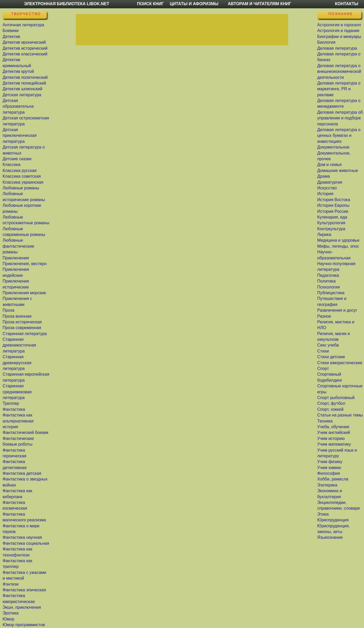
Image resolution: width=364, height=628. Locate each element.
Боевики (11, 31)
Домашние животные (338, 171)
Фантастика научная (22, 537)
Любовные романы (21, 188)
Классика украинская (23, 182)
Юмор (8, 619)
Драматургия (330, 182)
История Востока (334, 200)
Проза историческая (22, 322)
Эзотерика (327, 485)
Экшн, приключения (22, 607)
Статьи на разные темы (340, 415)
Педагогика (328, 275)
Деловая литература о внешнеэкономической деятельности (339, 72)
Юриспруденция (333, 520)
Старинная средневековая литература (17, 392)
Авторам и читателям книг (260, 4)
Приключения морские (24, 293)
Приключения (16, 258)
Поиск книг (150, 4)
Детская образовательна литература (18, 106)
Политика (326, 281)
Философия (329, 473)
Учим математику (334, 444)
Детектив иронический (24, 42)
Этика (323, 514)
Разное (324, 316)
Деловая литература (337, 48)
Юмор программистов (24, 625)
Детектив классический (25, 54)
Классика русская (20, 171)
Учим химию (329, 468)
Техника (325, 421)
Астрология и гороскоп (339, 25)
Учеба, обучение (333, 427)
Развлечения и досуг (337, 310)
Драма (324, 176)
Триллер (11, 403)
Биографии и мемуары (339, 37)
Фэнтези (11, 584)
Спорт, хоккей (330, 409)
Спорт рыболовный (336, 398)
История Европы (333, 205)
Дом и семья (329, 165)
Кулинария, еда (332, 217)
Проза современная (22, 328)
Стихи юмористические (340, 363)
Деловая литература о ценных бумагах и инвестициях (339, 136)
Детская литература (22, 95)
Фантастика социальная (26, 543)
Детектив (11, 37)
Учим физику (330, 462)
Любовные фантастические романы (18, 246)
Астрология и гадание (338, 31)
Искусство (327, 188)
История (325, 194)
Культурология (331, 223)
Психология (329, 287)
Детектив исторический (25, 48)
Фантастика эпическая (24, 590)
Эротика (11, 613)
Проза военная (17, 316)
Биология (326, 42)
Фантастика (14, 409)
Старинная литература (25, 334)
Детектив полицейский (24, 83)
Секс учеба (328, 345)
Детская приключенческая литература (20, 136)
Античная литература (23, 25)
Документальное (333, 147)
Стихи (323, 351)
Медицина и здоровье (338, 240)
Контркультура (331, 229)
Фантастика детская (22, 473)
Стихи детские (331, 357)
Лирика (324, 235)
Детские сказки (17, 159)
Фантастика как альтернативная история (18, 421)
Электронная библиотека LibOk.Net (67, 4)
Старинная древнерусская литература (17, 363)
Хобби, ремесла (333, 479)
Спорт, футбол (331, 403)
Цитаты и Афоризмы (194, 4)
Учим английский (334, 432)
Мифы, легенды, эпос (338, 246)
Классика (12, 165)
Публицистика (331, 293)
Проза (8, 310)
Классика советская (22, 176)
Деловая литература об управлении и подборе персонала (340, 118)
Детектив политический (25, 77)
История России (333, 211)
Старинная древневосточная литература (19, 345)
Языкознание (330, 537)
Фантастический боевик (25, 432)
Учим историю (331, 438)
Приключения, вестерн (25, 264)
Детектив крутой (18, 71)
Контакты (347, 4)
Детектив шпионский (22, 89)
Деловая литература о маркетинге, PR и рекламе (339, 89)
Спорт (323, 369)
